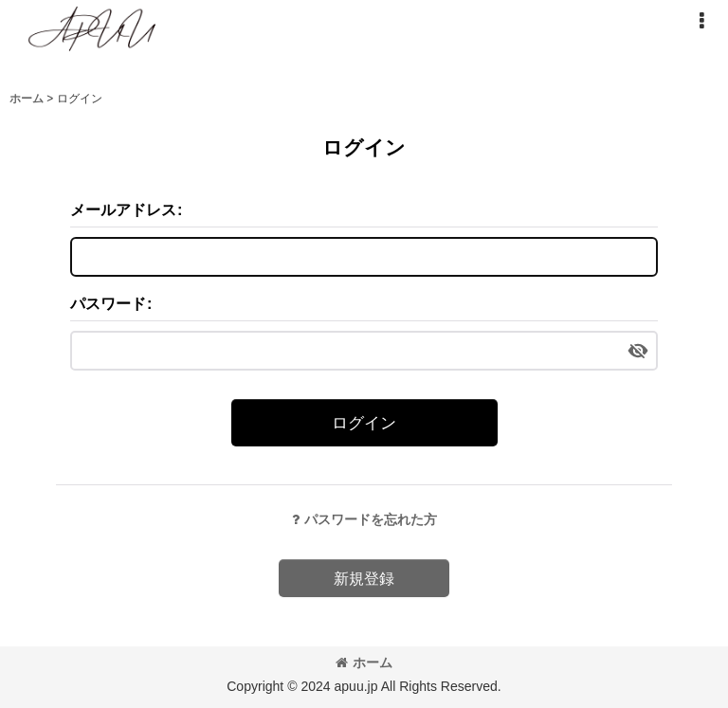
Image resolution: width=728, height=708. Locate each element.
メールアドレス (123, 209)
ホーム (364, 663)
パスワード (108, 303)
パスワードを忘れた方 (364, 519)
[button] (701, 21)
